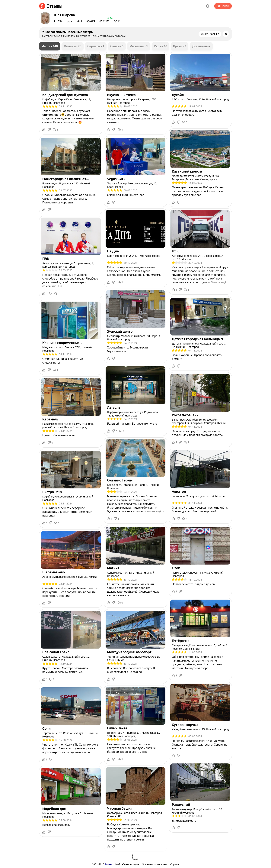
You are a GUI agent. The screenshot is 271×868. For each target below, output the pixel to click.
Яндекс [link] (109, 864)
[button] (207, 6)
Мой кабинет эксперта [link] (127, 864)
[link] (51, 6)
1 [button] (56, 130)
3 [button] (45, 759)
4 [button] (174, 290)
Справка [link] (175, 864)
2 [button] (174, 591)
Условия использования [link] (155, 864)
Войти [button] (223, 6)
